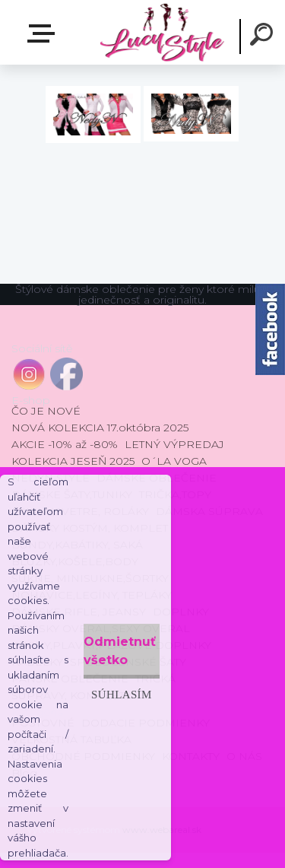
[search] (264, 37)
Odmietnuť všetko (120, 651)
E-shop (44, 33)
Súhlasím (122, 694)
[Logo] (161, 32)
